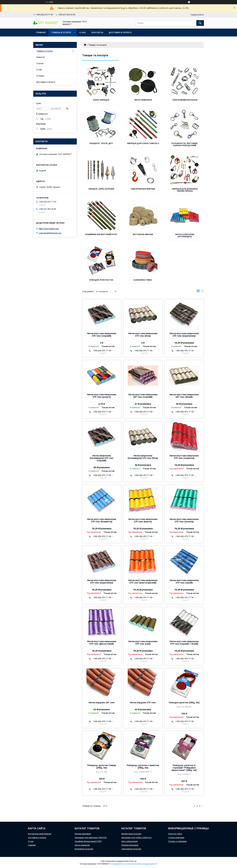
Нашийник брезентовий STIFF (101, 234)
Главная (41, 32)
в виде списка (202, 292)
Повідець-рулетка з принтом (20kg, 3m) (143, 766)
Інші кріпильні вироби (143, 189)
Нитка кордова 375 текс (143, 703)
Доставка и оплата (120, 32)
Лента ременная (143, 100)
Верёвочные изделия (131, 834)
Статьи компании (176, 838)
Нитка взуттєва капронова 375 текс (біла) (143, 335)
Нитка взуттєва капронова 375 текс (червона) (184, 457)
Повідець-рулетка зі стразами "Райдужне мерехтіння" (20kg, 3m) (184, 768)
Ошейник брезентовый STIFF (88, 841)
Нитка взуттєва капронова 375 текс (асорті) (102, 396)
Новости (40, 57)
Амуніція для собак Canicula (143, 143)
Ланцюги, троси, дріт (101, 143)
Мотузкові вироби (143, 234)
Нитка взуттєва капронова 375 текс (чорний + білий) (184, 643)
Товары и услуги (61, 32)
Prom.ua (133, 861)
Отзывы (40, 76)
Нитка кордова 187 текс (102, 703)
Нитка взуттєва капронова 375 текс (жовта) (143, 520)
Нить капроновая (129, 841)
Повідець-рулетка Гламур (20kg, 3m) (102, 766)
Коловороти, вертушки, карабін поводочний (185, 144)
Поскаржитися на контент (122, 864)
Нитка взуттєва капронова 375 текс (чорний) (102, 335)
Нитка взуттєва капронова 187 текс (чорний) (143, 396)
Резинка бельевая (130, 845)
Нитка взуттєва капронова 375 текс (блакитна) (102, 520)
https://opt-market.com (49, 229)
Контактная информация (40, 834)
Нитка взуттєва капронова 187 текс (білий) (184, 396)
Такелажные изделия (131, 849)
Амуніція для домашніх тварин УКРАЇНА (185, 190)
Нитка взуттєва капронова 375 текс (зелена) (184, 520)
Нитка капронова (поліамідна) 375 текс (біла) (143, 457)
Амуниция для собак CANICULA (136, 838)
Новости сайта (175, 834)
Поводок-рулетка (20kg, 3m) (184, 703)
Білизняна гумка (143, 280)
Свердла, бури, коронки (101, 189)
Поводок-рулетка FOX (101, 280)
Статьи (40, 63)
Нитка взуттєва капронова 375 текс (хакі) (143, 643)
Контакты (97, 32)
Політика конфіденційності (146, 864)
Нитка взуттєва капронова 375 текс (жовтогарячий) (143, 581)
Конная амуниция (83, 834)
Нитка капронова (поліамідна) (185, 236)
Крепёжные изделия (84, 849)
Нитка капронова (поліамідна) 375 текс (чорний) (102, 458)
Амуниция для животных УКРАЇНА (91, 838)
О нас (83, 32)
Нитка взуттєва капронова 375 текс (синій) (184, 581)
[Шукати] (200, 23)
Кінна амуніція (101, 100)
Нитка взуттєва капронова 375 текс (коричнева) (184, 335)
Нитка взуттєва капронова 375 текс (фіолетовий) (102, 643)
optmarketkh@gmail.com (50, 233)
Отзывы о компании (177, 841)
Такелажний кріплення (185, 100)
